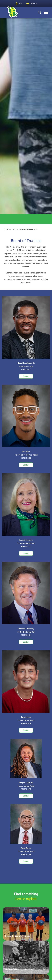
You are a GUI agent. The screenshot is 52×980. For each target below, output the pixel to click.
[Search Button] (39, 12)
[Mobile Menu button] (46, 12)
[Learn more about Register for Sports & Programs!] (26, 924)
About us (13, 229)
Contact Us (33, 3)
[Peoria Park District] (11, 12)
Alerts (21, 3)
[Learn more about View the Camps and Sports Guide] (26, 957)
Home (6, 229)
